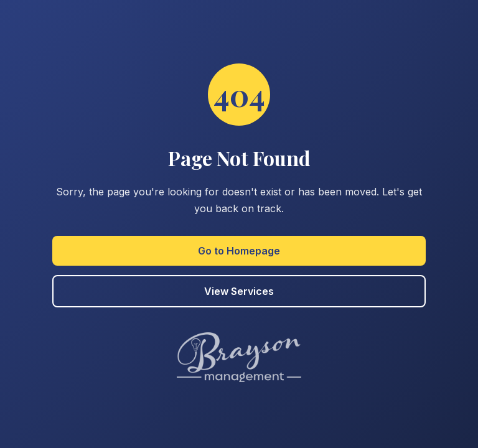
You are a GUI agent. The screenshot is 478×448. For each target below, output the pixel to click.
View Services (239, 291)
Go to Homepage (239, 251)
